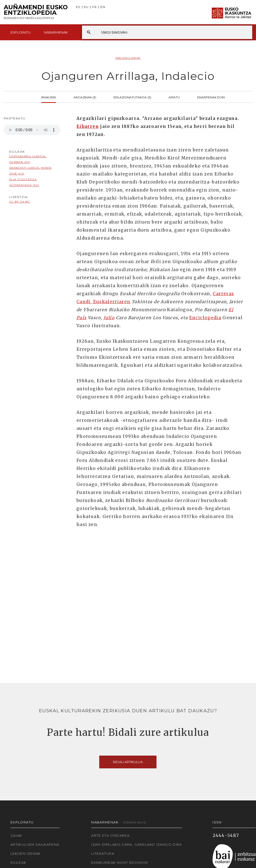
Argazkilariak (128, 58)
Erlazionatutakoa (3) (132, 97)
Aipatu (174, 97)
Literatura (103, 853)
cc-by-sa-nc (20, 202)
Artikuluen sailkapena (35, 844)
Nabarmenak (56, 32)
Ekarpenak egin (211, 97)
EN (103, 7)
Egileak (18, 862)
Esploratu (20, 32)
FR (94, 7)
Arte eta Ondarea (110, 835)
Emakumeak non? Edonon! (120, 862)
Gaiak (16, 835)
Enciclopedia (205, 318)
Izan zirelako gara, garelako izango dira (136, 844)
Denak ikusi (135, 822)
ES (78, 7)
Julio (109, 318)
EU (86, 7)
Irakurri (49, 97)
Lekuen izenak (26, 853)
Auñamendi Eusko (36, 12)
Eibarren (88, 126)
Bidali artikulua (128, 762)
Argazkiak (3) (85, 97)
